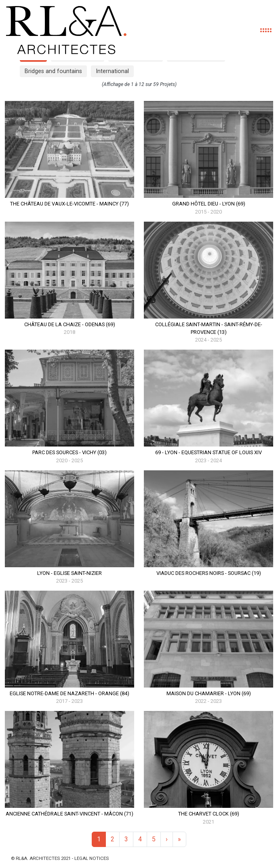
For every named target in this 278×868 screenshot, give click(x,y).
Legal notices (92, 858)
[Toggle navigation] (265, 30)
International (112, 71)
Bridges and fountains (53, 71)
